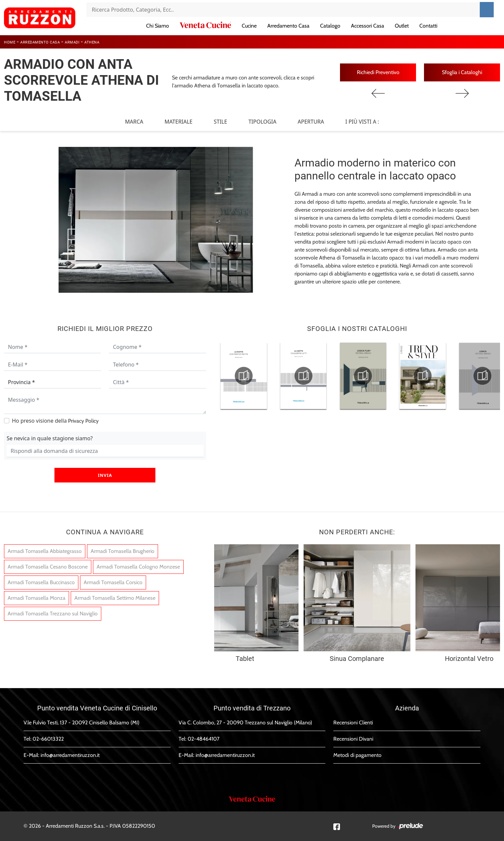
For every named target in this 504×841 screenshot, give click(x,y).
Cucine (249, 26)
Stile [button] (220, 122)
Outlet (402, 26)
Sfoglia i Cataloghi (462, 72)
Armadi (72, 42)
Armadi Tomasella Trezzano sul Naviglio (53, 614)
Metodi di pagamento (357, 755)
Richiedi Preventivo (378, 72)
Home (10, 42)
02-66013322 (48, 739)
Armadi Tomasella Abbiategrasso (45, 551)
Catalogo (330, 26)
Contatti (428, 26)
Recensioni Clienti (353, 723)
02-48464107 (204, 739)
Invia (105, 475)
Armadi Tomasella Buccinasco (41, 582)
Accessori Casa (368, 26)
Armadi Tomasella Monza (37, 598)
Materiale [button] (178, 122)
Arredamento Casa (288, 26)
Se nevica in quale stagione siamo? (50, 438)
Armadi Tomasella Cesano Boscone (48, 567)
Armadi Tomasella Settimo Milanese (115, 598)
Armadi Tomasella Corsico (113, 582)
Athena (92, 42)
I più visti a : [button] (362, 122)
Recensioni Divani (353, 739)
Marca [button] (134, 122)
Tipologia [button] (262, 122)
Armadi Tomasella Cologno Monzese (138, 567)
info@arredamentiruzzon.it (70, 755)
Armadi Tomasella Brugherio (123, 551)
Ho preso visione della (55, 421)
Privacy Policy (83, 421)
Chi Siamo (158, 26)
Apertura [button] (311, 122)
